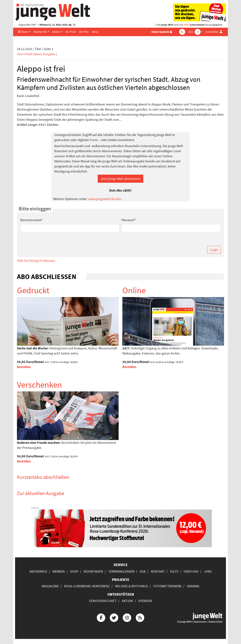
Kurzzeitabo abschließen (43, 477)
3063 (187, 25)
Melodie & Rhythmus (132, 586)
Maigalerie (50, 586)
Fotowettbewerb (167, 586)
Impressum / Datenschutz (208, 622)
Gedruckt (33, 290)
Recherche (40, 32)
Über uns (191, 571)
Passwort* (129, 220)
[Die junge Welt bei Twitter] (114, 617)
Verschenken (39, 385)
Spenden (145, 601)
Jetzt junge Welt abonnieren (120, 179)
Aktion (56, 32)
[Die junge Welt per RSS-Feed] (140, 617)
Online (134, 290)
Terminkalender (121, 571)
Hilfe (174, 571)
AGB (143, 571)
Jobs (208, 571)
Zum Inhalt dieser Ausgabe (36, 54)
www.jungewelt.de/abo (105, 199)
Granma (193, 586)
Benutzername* (32, 220)
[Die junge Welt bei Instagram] (127, 617)
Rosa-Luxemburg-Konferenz (87, 586)
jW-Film (84, 32)
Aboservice (38, 571)
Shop (95, 32)
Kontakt (158, 571)
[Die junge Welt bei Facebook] (101, 617)
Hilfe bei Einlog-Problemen (36, 261)
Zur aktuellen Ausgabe (41, 493)
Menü (23, 32)
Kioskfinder (93, 571)
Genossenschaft (103, 601)
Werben (59, 571)
